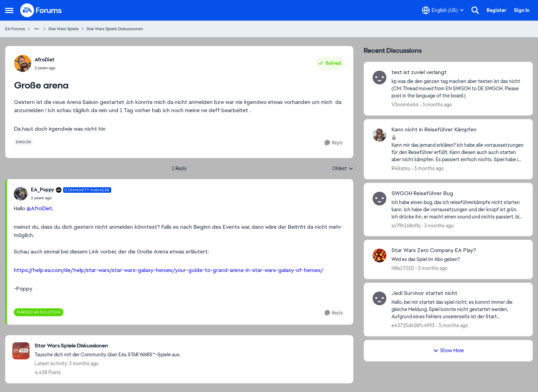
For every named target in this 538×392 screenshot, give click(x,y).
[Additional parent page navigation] (37, 29)
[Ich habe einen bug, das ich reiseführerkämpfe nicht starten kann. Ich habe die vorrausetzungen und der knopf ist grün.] (458, 209)
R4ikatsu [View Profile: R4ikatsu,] (401, 168)
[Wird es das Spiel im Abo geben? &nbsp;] (458, 259)
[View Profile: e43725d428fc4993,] (379, 298)
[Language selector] (443, 10)
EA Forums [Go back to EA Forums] (15, 29)
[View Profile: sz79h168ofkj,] (379, 199)
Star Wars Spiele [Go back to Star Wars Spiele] (64, 29)
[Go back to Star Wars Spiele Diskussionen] (108, 346)
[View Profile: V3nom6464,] (379, 78)
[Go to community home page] (41, 10)
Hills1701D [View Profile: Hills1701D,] (403, 268)
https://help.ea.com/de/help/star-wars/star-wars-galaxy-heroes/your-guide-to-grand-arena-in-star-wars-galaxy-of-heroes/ (169, 270)
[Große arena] (71, 198)
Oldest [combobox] (343, 169)
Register (496, 10)
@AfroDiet (39, 208)
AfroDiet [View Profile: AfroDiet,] (45, 60)
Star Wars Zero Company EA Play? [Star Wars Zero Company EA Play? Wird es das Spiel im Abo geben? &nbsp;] (434, 250)
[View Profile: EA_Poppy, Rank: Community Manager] (21, 194)
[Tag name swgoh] (24, 142)
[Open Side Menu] (9, 10)
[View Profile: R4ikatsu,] (379, 135)
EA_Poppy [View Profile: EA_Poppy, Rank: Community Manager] (43, 190)
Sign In (522, 10)
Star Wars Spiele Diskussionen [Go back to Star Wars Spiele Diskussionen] (115, 29)
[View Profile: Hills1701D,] (379, 256)
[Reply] (334, 143)
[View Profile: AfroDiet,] (23, 63)
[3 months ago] (436, 105)
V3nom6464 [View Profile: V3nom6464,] (405, 105)
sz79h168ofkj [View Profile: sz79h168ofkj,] (406, 225)
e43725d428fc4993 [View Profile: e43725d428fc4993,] (413, 325)
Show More (448, 351)
